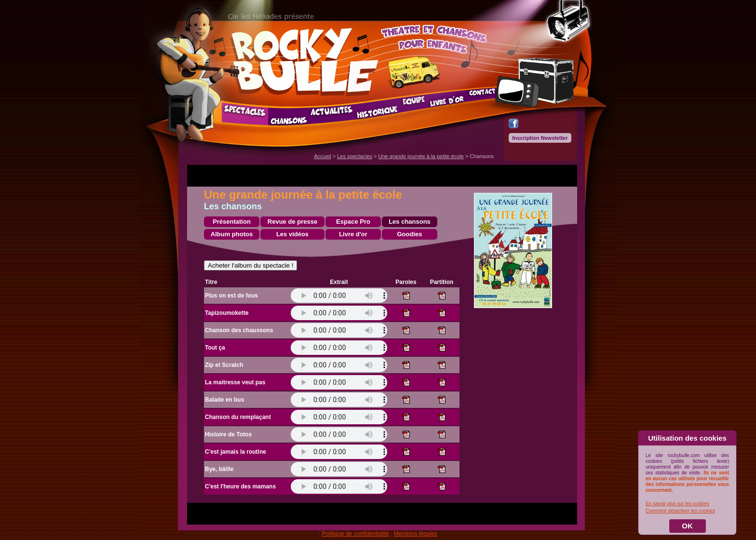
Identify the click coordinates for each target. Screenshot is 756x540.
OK (687, 526)
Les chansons (410, 222)
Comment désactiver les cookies (680, 511)
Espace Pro (353, 222)
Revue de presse (292, 222)
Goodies (409, 234)
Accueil (322, 156)
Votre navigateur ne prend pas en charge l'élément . (339, 296)
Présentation (232, 222)
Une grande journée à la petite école (421, 156)
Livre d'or (353, 234)
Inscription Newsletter (540, 138)
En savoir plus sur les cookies (677, 504)
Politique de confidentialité (356, 534)
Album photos (232, 234)
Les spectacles (355, 156)
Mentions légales (416, 534)
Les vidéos (292, 234)
